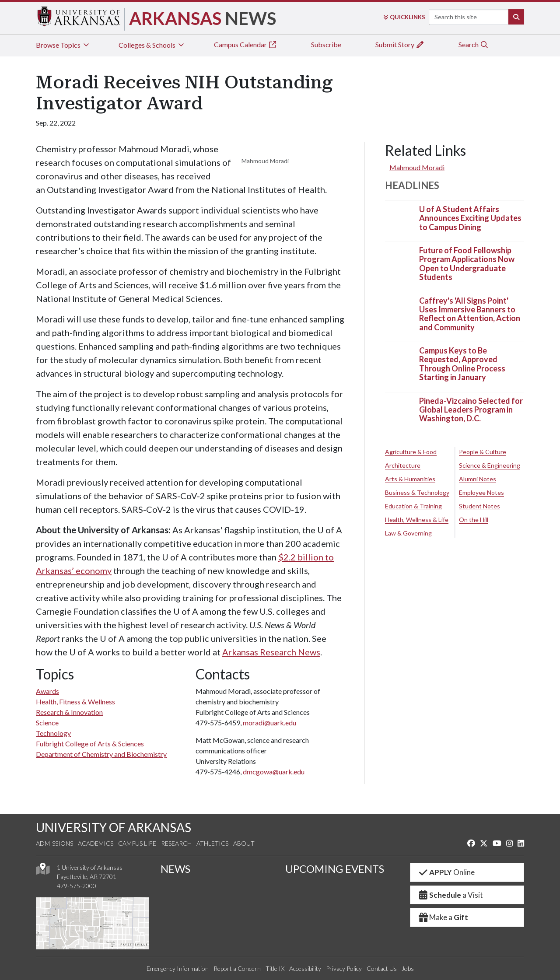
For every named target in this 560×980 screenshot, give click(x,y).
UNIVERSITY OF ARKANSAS (114, 827)
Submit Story (400, 44)
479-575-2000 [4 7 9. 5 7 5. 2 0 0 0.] (77, 886)
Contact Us (382, 968)
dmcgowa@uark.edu (274, 772)
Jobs (408, 968)
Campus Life (137, 843)
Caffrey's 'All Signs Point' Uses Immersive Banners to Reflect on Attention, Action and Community (470, 314)
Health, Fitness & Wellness (75, 702)
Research (176, 843)
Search (474, 44)
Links (404, 17)
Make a (443, 917)
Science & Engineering (490, 465)
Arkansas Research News (271, 652)
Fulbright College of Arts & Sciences (90, 744)
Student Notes (479, 506)
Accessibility (305, 968)
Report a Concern (237, 968)
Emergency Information (178, 968)
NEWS (175, 869)
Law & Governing (408, 533)
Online (446, 872)
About (244, 843)
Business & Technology (417, 492)
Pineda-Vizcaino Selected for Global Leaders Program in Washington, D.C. (471, 410)
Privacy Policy (344, 968)
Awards (47, 691)
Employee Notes (481, 492)
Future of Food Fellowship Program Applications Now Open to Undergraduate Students (467, 264)
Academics (96, 843)
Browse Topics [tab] (63, 45)
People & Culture (483, 452)
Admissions (54, 843)
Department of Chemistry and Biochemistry (101, 754)
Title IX (275, 968)
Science (47, 723)
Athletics (212, 843)
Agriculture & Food (411, 452)
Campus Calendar (245, 44)
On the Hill (474, 520)
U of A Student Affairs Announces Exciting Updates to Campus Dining (470, 218)
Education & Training (413, 506)
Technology (53, 733)
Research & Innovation (69, 712)
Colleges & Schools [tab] (152, 45)
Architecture (403, 465)
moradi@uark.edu (269, 723)
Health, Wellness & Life (417, 520)
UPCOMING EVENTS (335, 869)
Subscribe (326, 44)
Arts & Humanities (410, 479)
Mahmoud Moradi (417, 167)
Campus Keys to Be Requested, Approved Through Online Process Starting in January (462, 364)
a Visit (450, 895)
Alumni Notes (478, 479)
